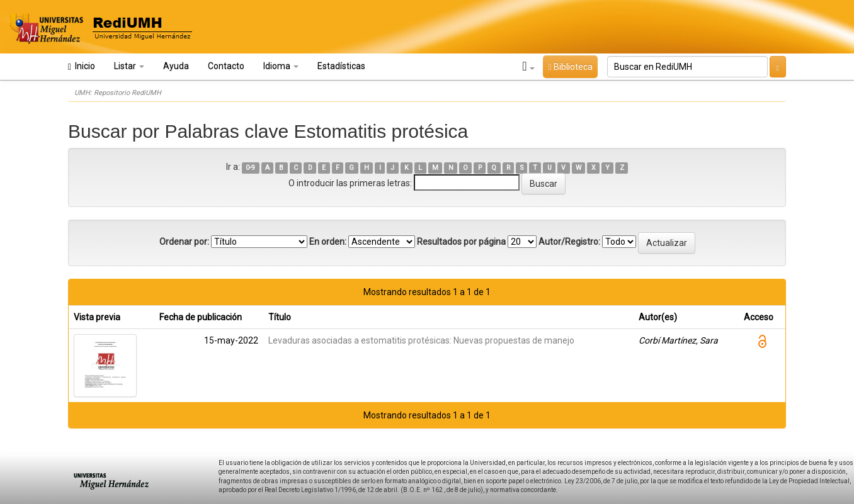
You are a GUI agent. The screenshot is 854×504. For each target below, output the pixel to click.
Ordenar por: (184, 242)
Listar (129, 66)
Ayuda (176, 66)
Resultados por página (461, 242)
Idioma (281, 66)
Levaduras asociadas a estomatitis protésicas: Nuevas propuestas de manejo (421, 340)
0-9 (250, 168)
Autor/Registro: (569, 242)
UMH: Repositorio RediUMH (118, 93)
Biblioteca (570, 67)
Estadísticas (341, 66)
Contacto (226, 66)
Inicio (82, 66)
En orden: (328, 242)
